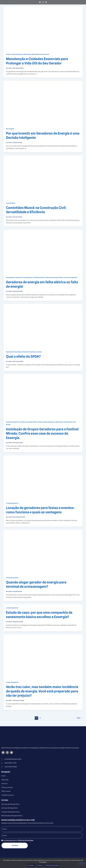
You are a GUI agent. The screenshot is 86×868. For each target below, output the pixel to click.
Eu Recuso (40, 865)
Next (79, 718)
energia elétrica (10, 277)
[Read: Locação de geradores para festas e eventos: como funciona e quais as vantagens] (43, 477)
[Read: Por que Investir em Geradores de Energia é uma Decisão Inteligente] (43, 103)
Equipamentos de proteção (14, 352)
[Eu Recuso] (81, 864)
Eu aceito (31, 865)
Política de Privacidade (25, 840)
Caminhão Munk (11, 203)
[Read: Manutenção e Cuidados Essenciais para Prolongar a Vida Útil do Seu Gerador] (43, 28)
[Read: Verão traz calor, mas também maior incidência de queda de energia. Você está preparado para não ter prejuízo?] (43, 656)
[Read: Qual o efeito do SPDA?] (43, 326)
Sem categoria (10, 129)
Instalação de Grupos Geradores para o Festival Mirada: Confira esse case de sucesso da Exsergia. (42, 433)
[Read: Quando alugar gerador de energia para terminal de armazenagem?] (43, 552)
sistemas (39, 352)
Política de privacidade (52, 865)
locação (8, 54)
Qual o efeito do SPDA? (23, 356)
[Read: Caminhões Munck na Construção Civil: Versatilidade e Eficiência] (43, 177)
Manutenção (28, 54)
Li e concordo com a (18, 840)
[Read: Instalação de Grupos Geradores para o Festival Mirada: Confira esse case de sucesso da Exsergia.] (43, 396)
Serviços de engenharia (71, 277)
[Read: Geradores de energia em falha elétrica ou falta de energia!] (43, 252)
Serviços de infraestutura (29, 352)
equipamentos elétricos (13, 422)
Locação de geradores (17, 54)
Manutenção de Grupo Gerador (41, 54)
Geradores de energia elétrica (24, 277)
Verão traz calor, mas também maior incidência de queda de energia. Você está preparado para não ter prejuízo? (42, 691)
